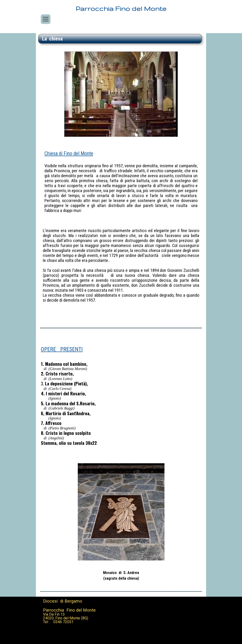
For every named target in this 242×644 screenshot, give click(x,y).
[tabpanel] (120, 39)
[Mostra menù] (46, 19)
